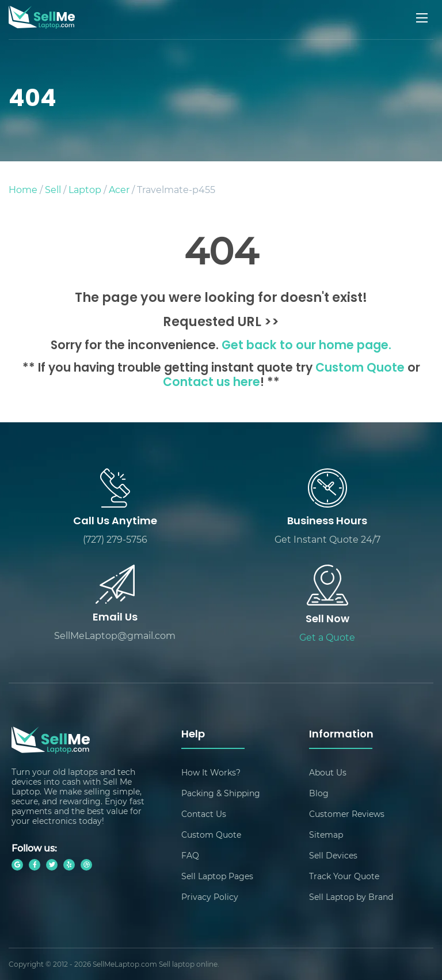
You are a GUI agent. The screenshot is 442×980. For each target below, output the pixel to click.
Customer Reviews (347, 814)
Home (23, 189)
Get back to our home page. (306, 346)
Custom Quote (360, 369)
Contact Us (204, 814)
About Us (328, 772)
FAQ (190, 855)
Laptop (85, 189)
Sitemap (326, 835)
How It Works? (211, 772)
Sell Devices (333, 855)
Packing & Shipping (221, 793)
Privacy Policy (210, 897)
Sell (53, 189)
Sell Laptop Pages (217, 876)
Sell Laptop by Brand (351, 897)
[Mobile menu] (423, 18)
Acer (119, 189)
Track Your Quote (344, 876)
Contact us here (212, 383)
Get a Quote (327, 637)
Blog (319, 793)
